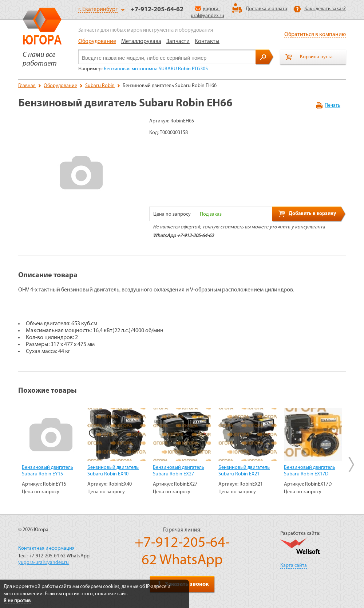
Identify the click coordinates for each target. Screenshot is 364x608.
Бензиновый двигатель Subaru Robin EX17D (310, 471)
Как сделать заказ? (325, 9)
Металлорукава (141, 42)
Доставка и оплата (266, 9)
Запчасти (178, 42)
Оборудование (97, 42)
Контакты (207, 42)
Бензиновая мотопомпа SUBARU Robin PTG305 (156, 69)
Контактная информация (46, 548)
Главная (27, 86)
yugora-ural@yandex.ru (43, 563)
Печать (333, 105)
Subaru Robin (100, 86)
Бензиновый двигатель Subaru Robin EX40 (113, 471)
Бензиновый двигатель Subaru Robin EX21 (244, 471)
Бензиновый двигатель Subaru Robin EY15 (48, 471)
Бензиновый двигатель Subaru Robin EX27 (179, 471)
